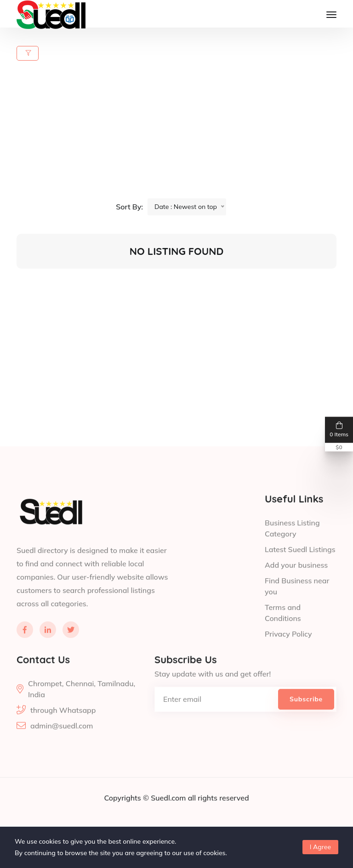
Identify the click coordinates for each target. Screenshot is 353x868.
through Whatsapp (63, 730)
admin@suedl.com (62, 746)
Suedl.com (169, 818)
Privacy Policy (288, 654)
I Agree (320, 847)
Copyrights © (127, 818)
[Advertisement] (182, 134)
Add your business (296, 585)
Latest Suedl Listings (300, 569)
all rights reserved (219, 818)
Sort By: (129, 207)
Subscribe (306, 719)
